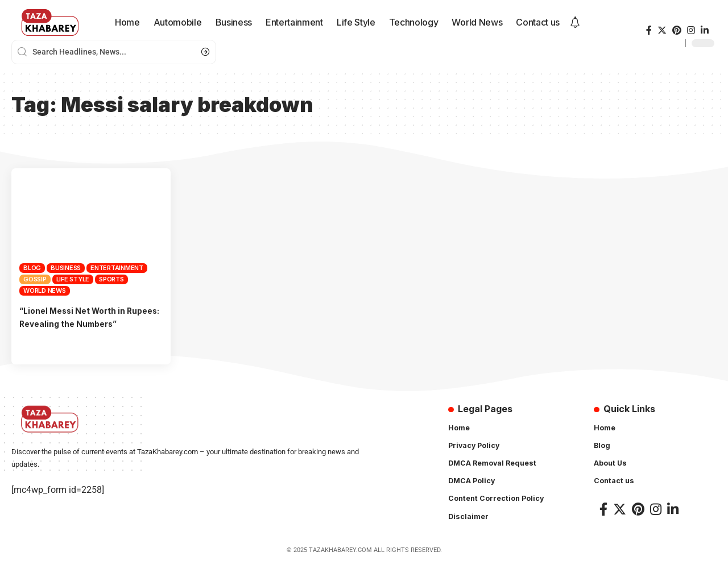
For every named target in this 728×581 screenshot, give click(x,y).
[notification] (575, 23)
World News (45, 290)
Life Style (73, 279)
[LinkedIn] (705, 30)
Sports (111, 279)
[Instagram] (691, 30)
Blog (32, 268)
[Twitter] (662, 30)
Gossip (35, 279)
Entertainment (117, 268)
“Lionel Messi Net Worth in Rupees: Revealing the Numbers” (80, 323)
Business (66, 268)
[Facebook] (649, 30)
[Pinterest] (677, 30)
